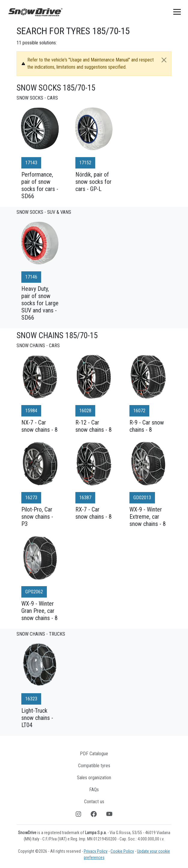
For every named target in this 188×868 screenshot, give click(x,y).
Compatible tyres (94, 766)
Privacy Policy (96, 851)
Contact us (94, 802)
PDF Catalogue (94, 754)
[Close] (164, 60)
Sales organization (94, 778)
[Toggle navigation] (177, 12)
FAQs (94, 790)
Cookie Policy (122, 851)
